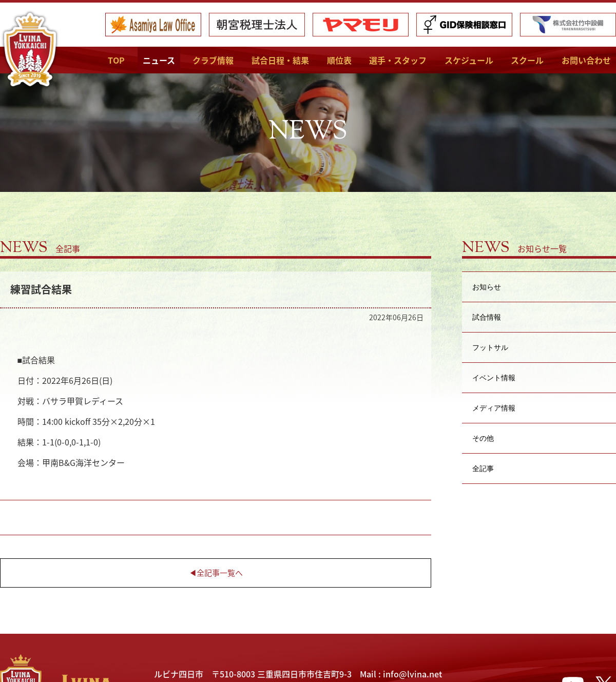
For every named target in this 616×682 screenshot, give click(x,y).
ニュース (159, 60)
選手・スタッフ (398, 60)
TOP (116, 60)
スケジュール (469, 60)
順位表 (339, 60)
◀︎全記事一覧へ (216, 573)
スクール (527, 60)
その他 (483, 438)
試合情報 (487, 317)
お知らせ (487, 287)
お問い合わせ (586, 60)
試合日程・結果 (280, 60)
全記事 (483, 468)
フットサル (490, 347)
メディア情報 (494, 408)
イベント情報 (494, 377)
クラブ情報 (213, 60)
